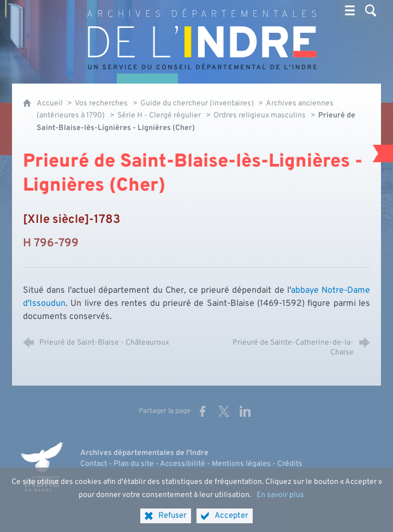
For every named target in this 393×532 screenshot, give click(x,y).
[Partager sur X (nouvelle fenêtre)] (224, 411)
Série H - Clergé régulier (159, 116)
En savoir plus (280, 503)
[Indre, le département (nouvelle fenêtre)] (42, 467)
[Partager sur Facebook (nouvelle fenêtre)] (203, 411)
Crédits (290, 464)
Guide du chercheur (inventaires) (198, 104)
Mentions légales (241, 464)
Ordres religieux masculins (260, 116)
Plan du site (134, 464)
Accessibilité (183, 464)
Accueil (50, 104)
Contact (94, 464)
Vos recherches (101, 104)
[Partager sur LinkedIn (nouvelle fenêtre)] (245, 411)
